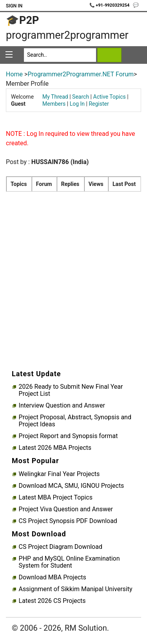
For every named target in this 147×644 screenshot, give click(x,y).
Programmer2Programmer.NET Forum (81, 74)
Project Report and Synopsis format (68, 436)
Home (14, 74)
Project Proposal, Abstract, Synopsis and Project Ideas (75, 421)
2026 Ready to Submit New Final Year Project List (71, 390)
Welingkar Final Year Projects (59, 474)
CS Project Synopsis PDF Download (68, 521)
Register (99, 104)
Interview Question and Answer (62, 406)
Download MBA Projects (53, 577)
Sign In (14, 6)
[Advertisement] (73, 288)
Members (54, 104)
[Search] (60, 55)
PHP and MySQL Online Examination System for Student (69, 562)
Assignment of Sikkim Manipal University (76, 589)
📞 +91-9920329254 (110, 5)
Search (81, 97)
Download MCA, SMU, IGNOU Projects (72, 486)
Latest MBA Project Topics (56, 498)
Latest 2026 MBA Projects (55, 448)
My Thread (55, 97)
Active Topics (110, 97)
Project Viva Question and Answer (66, 509)
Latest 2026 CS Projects (52, 601)
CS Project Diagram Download (61, 547)
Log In (77, 104)
